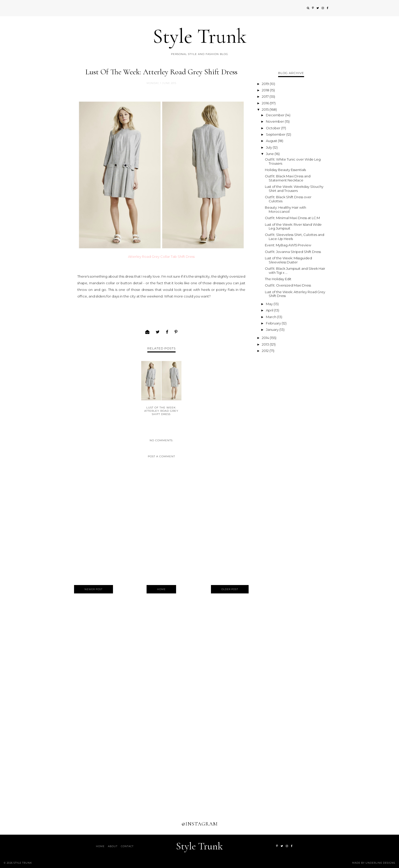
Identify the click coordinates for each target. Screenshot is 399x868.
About (113, 846)
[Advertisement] (291, 431)
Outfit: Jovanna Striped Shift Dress (293, 252)
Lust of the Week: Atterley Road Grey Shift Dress (161, 411)
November (275, 121)
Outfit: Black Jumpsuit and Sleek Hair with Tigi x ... (295, 271)
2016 (266, 103)
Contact (127, 846)
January (273, 330)
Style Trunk (200, 36)
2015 (266, 109)
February (274, 323)
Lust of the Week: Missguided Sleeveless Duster (288, 260)
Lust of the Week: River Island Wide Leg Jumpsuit (293, 226)
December (276, 115)
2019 (266, 84)
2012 (266, 351)
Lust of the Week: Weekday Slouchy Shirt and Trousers (294, 189)
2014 (266, 338)
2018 (266, 90)
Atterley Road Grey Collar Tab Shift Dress (161, 257)
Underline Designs (380, 863)
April (270, 310)
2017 (266, 96)
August (272, 141)
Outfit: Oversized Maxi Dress (288, 285)
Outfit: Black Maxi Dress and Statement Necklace (288, 178)
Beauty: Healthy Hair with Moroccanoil (286, 209)
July (269, 147)
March (272, 317)
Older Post (230, 589)
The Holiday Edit (278, 279)
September (276, 134)
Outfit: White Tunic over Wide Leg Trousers (293, 161)
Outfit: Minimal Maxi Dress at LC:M (292, 218)
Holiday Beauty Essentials (285, 170)
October (274, 128)
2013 (266, 344)
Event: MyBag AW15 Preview (288, 245)
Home (161, 589)
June (270, 154)
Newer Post (94, 589)
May (270, 304)
